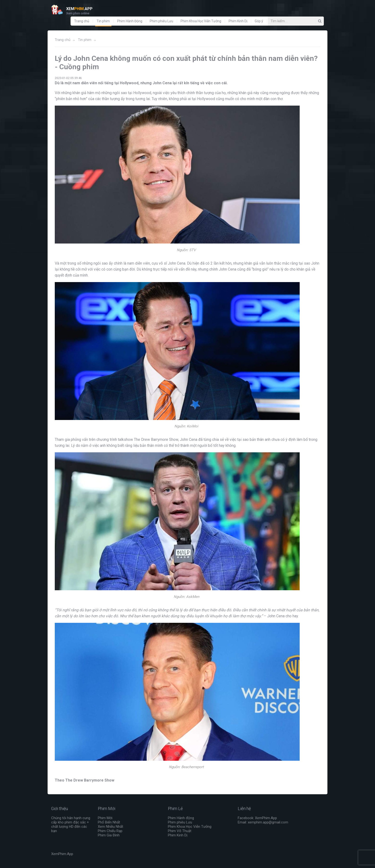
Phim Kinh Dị (238, 21)
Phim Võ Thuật (180, 831)
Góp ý (259, 21)
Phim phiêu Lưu (161, 21)
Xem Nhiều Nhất (110, 827)
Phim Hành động (181, 818)
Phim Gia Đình (109, 835)
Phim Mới (105, 818)
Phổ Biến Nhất (109, 822)
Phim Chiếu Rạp (110, 831)
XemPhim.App (62, 854)
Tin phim (103, 21)
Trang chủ (82, 21)
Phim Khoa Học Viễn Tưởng (201, 21)
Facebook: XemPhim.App (257, 818)
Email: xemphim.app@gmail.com (263, 822)
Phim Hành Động (130, 21)
